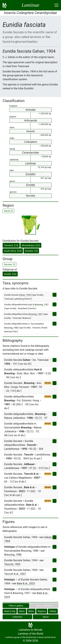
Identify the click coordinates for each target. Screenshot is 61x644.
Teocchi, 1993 (12, 564)
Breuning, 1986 (11, 328)
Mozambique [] (31, 245)
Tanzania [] (11, 245)
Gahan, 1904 (25, 295)
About (46, 617)
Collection (17, 617)
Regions (42, 611)
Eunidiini (30, 174)
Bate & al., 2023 (26, 583)
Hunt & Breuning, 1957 (38, 304)
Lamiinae (30, 163)
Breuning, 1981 (35, 314)
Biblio (31, 611)
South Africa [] (13, 251)
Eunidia (30, 185)
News (22, 611)
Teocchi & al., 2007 (15, 574)
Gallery (53, 611)
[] (10, 274)
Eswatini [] (31, 251)
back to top (10, 611)
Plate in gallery (16, 606)
